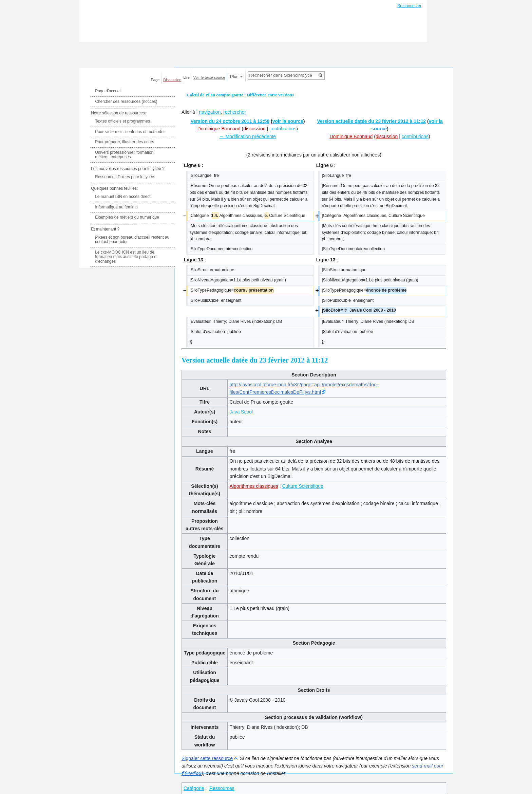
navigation (210, 112)
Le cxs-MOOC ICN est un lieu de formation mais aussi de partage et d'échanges (126, 257)
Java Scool (241, 412)
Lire (187, 77)
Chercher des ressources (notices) (126, 101)
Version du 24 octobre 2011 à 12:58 (230, 121)
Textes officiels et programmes (122, 121)
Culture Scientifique (302, 486)
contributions (283, 129)
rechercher (235, 112)
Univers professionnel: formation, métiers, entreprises (125, 155)
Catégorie (194, 788)
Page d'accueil (108, 91)
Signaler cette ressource (207, 758)
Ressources (222, 788)
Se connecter (409, 6)
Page (155, 80)
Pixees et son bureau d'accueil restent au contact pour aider (132, 240)
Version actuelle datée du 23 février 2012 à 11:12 (371, 121)
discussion (254, 129)
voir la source (288, 121)
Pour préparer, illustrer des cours (125, 142)
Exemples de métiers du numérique (127, 217)
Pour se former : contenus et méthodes (130, 132)
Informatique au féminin (116, 207)
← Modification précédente (248, 136)
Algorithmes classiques (254, 486)
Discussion (172, 80)
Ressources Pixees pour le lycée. (125, 177)
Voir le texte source (209, 77)
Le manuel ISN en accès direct (123, 197)
